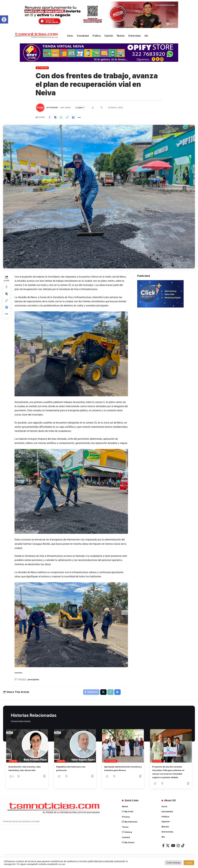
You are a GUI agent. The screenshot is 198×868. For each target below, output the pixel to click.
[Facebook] (163, 849)
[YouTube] (173, 849)
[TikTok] (183, 849)
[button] (4, 19)
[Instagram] (178, 849)
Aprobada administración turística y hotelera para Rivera (120, 774)
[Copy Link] (70, 118)
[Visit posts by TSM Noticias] (40, 108)
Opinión (13, 765)
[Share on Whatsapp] (63, 118)
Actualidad (42, 68)
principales (35, 683)
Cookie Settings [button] (173, 863)
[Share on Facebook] (50, 118)
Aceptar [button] (189, 863)
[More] (83, 118)
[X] (168, 849)
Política (157, 765)
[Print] (76, 118)
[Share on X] (56, 118)
